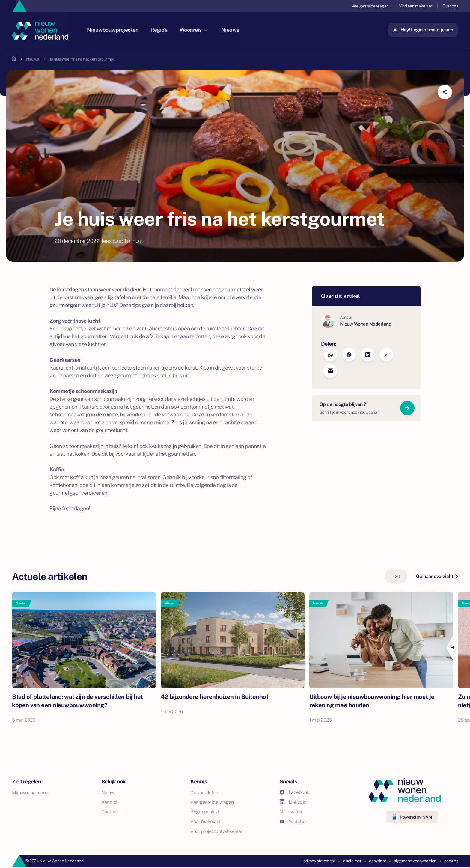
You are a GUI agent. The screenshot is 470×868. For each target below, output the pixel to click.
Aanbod (110, 802)
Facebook (294, 792)
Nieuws (236, 30)
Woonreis (199, 30)
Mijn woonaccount (31, 793)
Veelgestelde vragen (370, 6)
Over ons (450, 6)
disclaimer (352, 861)
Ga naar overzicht (437, 576)
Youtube (293, 822)
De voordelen (204, 793)
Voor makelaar (206, 821)
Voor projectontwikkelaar (216, 831)
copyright (378, 861)
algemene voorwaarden (415, 861)
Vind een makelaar (416, 6)
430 (396, 577)
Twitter (291, 812)
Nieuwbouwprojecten (118, 30)
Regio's (164, 30)
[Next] (452, 648)
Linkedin (293, 802)
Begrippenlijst (205, 812)
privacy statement (319, 861)
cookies (451, 861)
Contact (110, 812)
